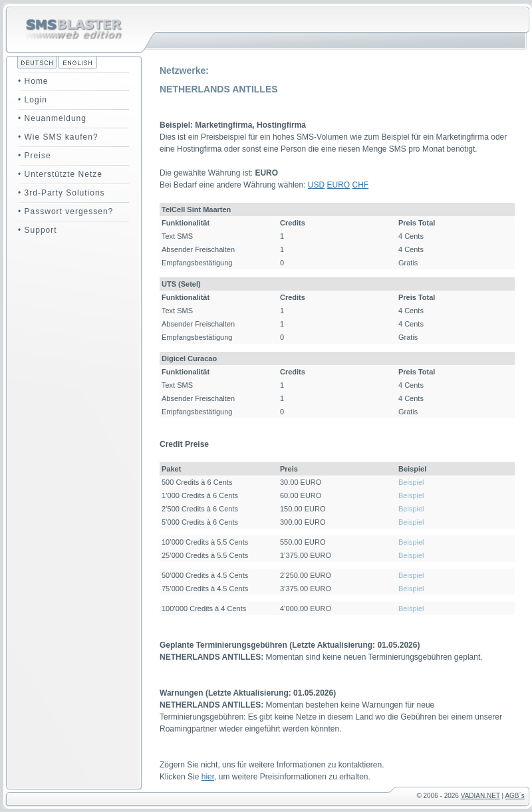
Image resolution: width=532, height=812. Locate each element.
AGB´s (514, 796)
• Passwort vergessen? (66, 211)
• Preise (35, 156)
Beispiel (411, 482)
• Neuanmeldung (52, 118)
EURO (339, 185)
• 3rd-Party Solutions (62, 193)
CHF (361, 185)
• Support (38, 230)
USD (316, 185)
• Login (33, 100)
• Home (33, 81)
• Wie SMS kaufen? (58, 137)
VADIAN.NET (480, 796)
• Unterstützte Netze (60, 174)
